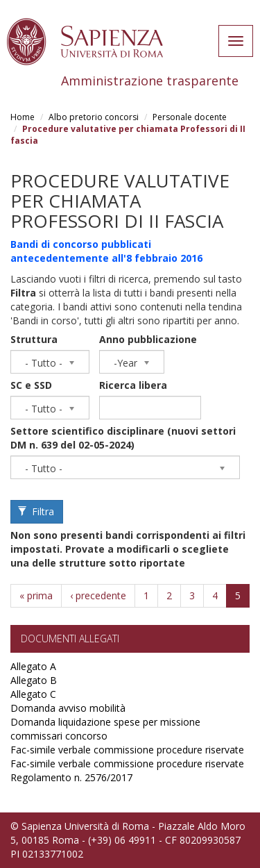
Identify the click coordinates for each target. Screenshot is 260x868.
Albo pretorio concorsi (94, 117)
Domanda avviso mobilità (68, 708)
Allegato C (33, 694)
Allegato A (33, 666)
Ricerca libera (133, 385)
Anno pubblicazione (148, 339)
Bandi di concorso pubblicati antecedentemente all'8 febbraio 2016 (106, 251)
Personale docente (190, 117)
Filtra (36, 511)
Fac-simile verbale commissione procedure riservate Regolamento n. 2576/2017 (127, 770)
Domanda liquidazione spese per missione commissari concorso (105, 729)
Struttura (34, 339)
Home (23, 117)
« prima (36, 595)
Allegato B (34, 680)
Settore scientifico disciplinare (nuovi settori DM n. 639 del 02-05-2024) (123, 438)
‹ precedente (98, 595)
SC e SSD (31, 385)
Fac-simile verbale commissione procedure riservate (127, 750)
